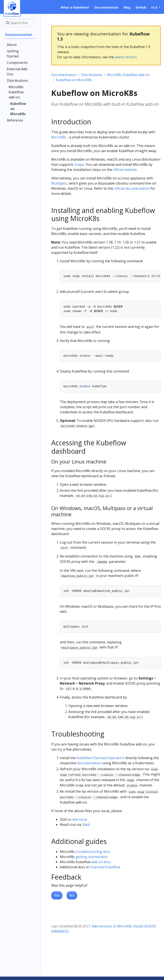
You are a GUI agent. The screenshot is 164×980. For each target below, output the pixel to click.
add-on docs (101, 862)
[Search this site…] (19, 23)
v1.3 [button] (155, 7)
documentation (89, 763)
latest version (126, 57)
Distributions (92, 75)
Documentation (64, 75)
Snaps (79, 164)
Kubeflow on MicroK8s (74, 80)
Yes (57, 895)
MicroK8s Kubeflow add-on (128, 75)
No (72, 895)
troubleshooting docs (93, 852)
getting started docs (92, 857)
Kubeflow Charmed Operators (101, 758)
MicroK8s (59, 137)
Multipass (59, 183)
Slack (86, 824)
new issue (79, 819)
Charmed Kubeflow (105, 867)
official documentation (132, 188)
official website (125, 170)
